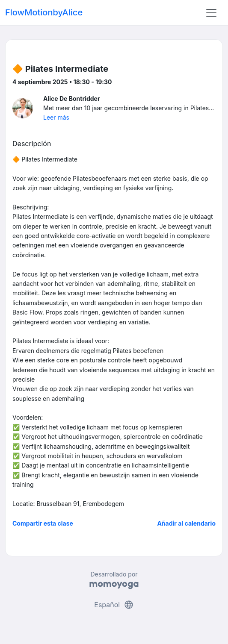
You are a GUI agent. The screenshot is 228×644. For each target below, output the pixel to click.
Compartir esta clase (43, 523)
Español (114, 605)
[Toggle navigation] (211, 13)
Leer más (56, 117)
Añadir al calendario (186, 523)
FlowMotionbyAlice (44, 12)
